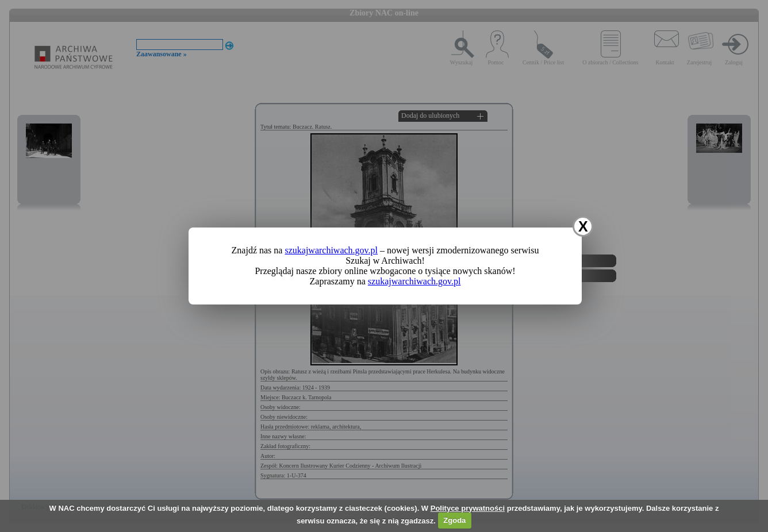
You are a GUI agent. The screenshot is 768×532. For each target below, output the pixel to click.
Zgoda (454, 520)
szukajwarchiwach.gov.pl (331, 250)
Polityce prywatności (468, 508)
